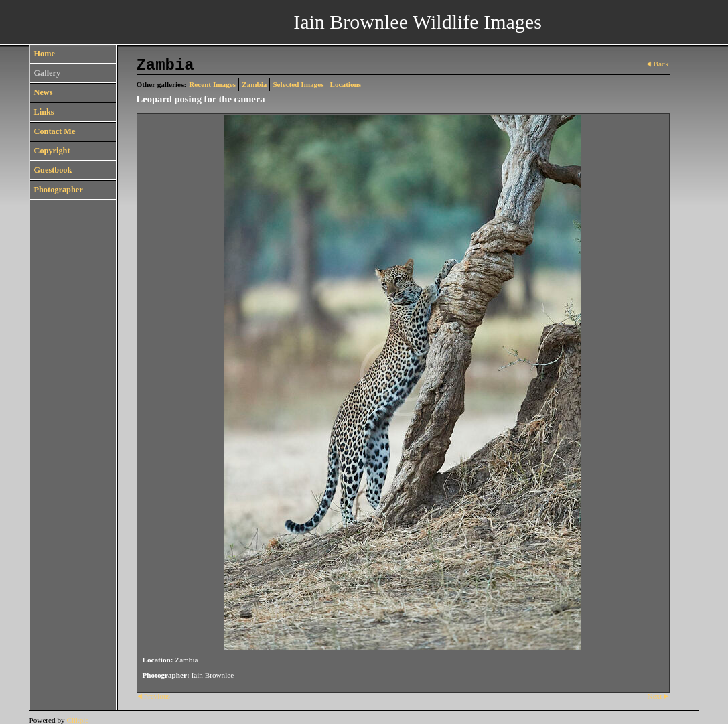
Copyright (52, 151)
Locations (346, 84)
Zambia (254, 84)
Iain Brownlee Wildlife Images (418, 22)
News (44, 92)
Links (44, 112)
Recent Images (212, 84)
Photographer (59, 190)
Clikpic (77, 720)
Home (45, 54)
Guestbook (53, 170)
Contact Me (55, 131)
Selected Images (298, 84)
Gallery (48, 73)
